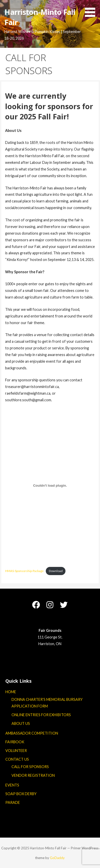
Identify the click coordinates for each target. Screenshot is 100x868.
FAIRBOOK (15, 742)
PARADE (13, 802)
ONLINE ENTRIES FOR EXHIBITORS (41, 715)
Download (56, 571)
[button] (92, 9)
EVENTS (12, 785)
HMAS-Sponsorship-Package (24, 571)
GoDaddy (57, 858)
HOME (11, 692)
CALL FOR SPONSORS (30, 767)
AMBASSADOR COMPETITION (32, 733)
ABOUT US (21, 723)
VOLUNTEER (16, 751)
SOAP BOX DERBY (21, 794)
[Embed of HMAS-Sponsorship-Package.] (50, 486)
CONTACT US (17, 759)
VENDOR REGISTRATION (33, 775)
